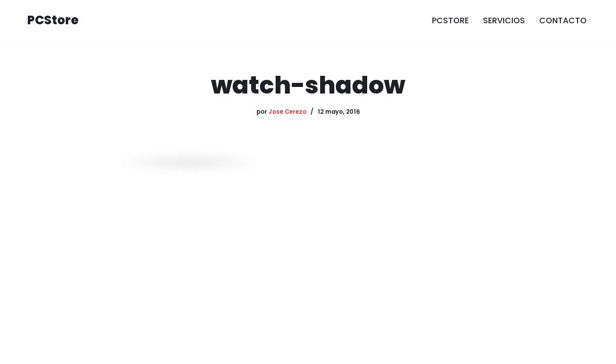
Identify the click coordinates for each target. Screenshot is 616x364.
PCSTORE (450, 20)
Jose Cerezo (288, 112)
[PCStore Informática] (53, 20)
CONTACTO (563, 20)
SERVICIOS (504, 20)
